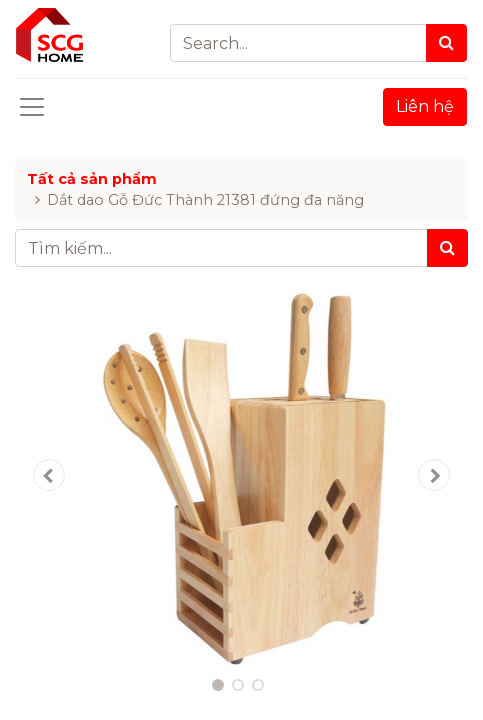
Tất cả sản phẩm (92, 179)
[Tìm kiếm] (447, 248)
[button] (49, 475)
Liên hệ (425, 106)
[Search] (446, 43)
